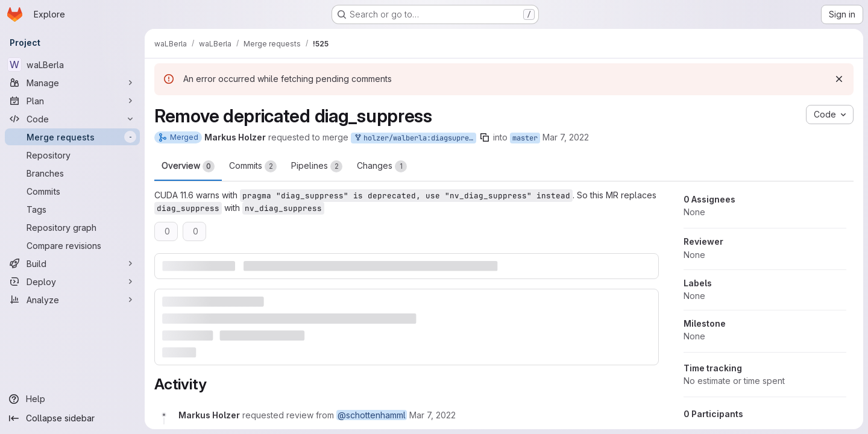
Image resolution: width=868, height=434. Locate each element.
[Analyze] (72, 300)
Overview (188, 166)
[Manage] (72, 83)
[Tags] (72, 209)
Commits (253, 166)
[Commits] (72, 191)
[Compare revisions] (72, 245)
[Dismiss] (839, 79)
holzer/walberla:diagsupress (415, 138)
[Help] (72, 399)
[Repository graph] (72, 227)
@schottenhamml (372, 415)
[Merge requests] (72, 137)
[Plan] (72, 101)
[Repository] (72, 155)
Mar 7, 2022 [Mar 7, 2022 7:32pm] (566, 137)
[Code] (72, 119)
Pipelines (317, 166)
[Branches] (72, 173)
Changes (382, 166)
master (525, 138)
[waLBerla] (72, 64)
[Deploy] (72, 281)
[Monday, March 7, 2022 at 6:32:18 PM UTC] (432, 415)
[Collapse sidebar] (72, 418)
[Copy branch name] (485, 137)
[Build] (72, 263)
